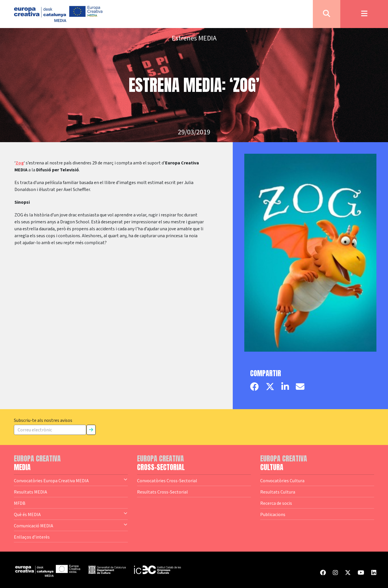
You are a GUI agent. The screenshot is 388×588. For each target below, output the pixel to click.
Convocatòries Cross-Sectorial (167, 481)
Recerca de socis (276, 503)
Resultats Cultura (278, 492)
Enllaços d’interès (32, 537)
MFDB (20, 503)
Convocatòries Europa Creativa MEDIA (71, 480)
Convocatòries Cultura (282, 481)
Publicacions (273, 514)
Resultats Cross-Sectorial (162, 492)
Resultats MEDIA (31, 492)
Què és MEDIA (71, 514)
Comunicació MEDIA (71, 525)
